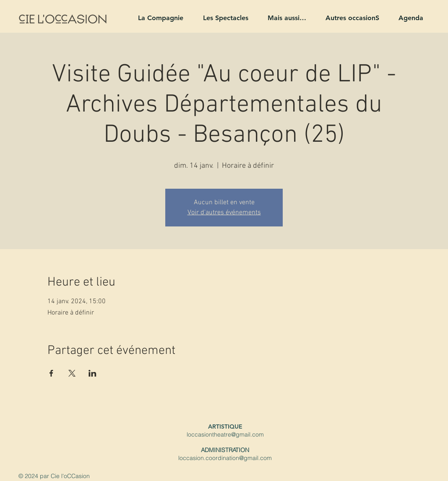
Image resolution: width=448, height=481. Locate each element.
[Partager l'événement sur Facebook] (51, 373)
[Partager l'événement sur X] (72, 373)
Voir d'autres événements (224, 213)
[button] (157, 18)
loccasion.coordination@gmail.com (225, 458)
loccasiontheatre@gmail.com (225, 434)
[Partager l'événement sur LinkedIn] (92, 373)
